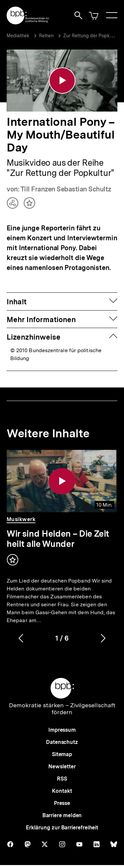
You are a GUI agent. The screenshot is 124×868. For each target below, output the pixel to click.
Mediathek (18, 36)
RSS (62, 777)
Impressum (62, 728)
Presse (62, 801)
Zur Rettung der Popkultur (91, 36)
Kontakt (62, 789)
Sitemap (62, 753)
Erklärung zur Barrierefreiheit (62, 826)
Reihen (46, 36)
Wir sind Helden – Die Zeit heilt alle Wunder (58, 537)
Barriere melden (62, 814)
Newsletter (62, 765)
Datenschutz (62, 740)
